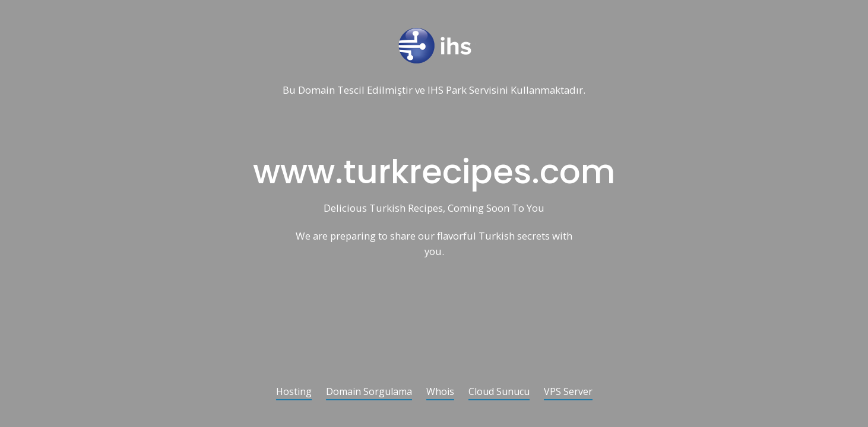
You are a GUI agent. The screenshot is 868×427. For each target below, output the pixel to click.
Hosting (294, 392)
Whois (440, 392)
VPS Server (568, 392)
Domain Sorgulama (369, 392)
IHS (435, 90)
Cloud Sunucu (499, 392)
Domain (316, 90)
